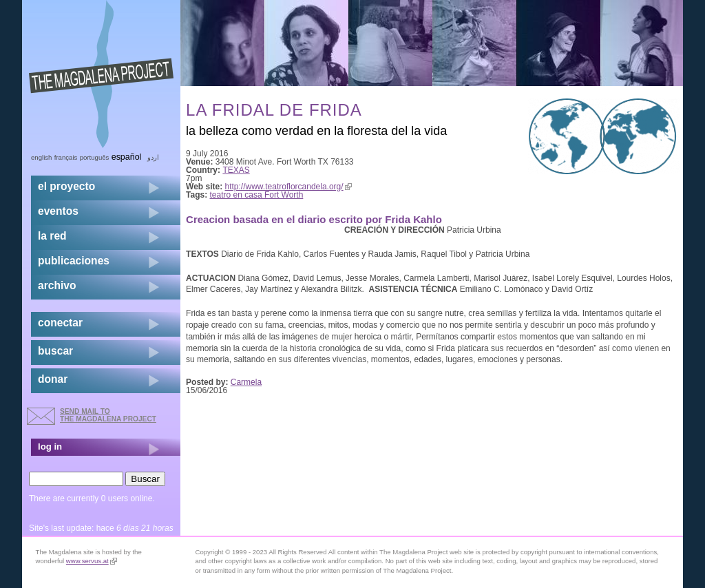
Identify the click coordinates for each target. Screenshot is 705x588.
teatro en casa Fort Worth (257, 195)
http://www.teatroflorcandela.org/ (288, 187)
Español (127, 157)
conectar (60, 323)
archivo (57, 285)
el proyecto (66, 186)
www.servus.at (92, 561)
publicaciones (74, 261)
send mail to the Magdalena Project (108, 415)
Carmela (246, 382)
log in (50, 447)
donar (53, 379)
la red (52, 236)
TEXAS (236, 170)
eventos (58, 211)
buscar (55, 351)
